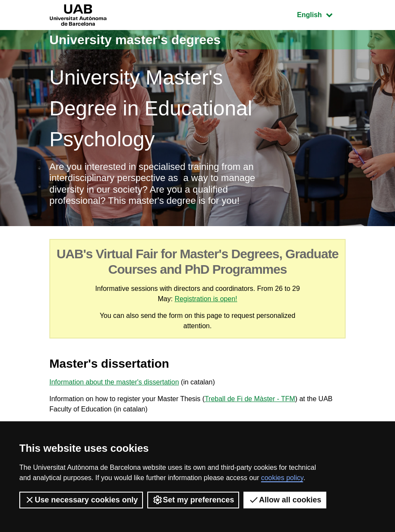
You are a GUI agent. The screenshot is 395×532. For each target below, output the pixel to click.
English (321, 14)
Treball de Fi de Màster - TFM (250, 399)
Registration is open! (206, 299)
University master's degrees (135, 40)
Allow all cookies (285, 500)
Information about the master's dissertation (114, 382)
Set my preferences (193, 500)
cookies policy (282, 478)
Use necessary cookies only (81, 500)
